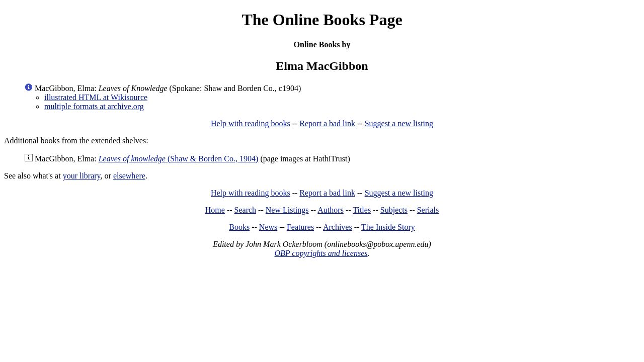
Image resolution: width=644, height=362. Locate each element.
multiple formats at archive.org (94, 106)
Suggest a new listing (399, 123)
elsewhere (129, 176)
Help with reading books (251, 123)
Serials (428, 210)
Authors (331, 210)
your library (82, 176)
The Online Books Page (322, 20)
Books (239, 227)
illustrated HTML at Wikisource (96, 97)
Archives (338, 227)
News (268, 227)
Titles (362, 210)
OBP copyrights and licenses (321, 253)
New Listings (287, 210)
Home (215, 210)
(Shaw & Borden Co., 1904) (179, 159)
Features (300, 227)
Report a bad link (327, 123)
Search (246, 210)
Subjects (394, 210)
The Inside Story (388, 227)
